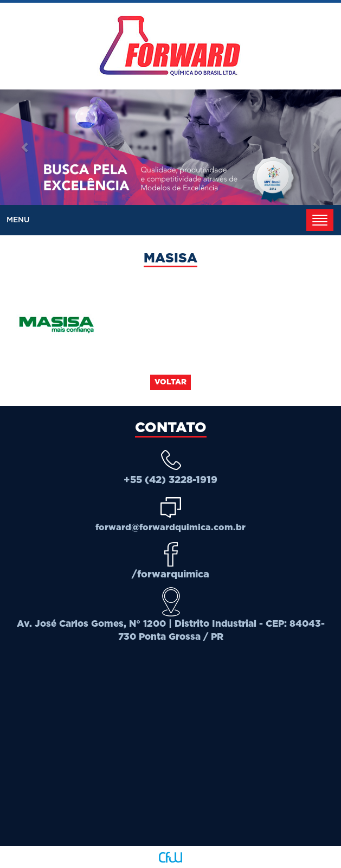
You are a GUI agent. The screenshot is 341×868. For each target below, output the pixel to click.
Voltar (170, 382)
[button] (25, 147)
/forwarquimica (170, 575)
